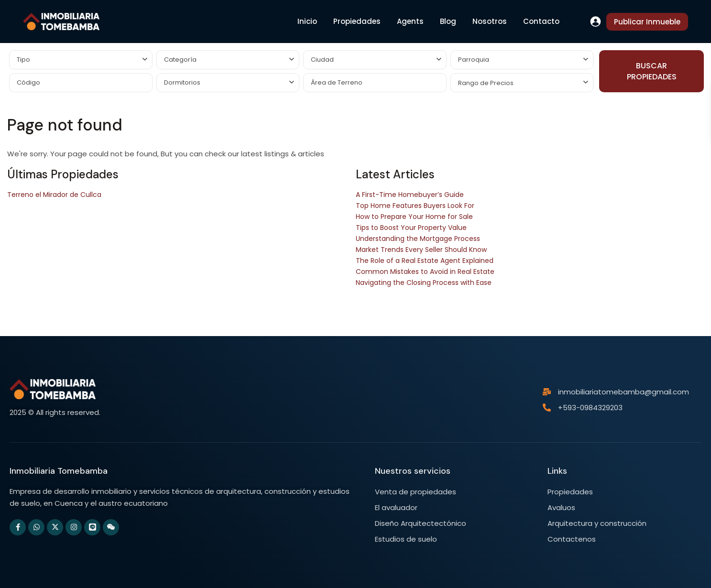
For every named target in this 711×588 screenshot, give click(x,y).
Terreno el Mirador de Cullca (54, 195)
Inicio (307, 21)
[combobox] (81, 60)
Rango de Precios (486, 83)
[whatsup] (36, 527)
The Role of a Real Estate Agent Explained (425, 261)
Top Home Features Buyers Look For (415, 206)
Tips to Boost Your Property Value (411, 228)
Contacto (541, 21)
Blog (448, 21)
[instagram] (74, 527)
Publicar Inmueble (647, 22)
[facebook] (18, 527)
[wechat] (111, 527)
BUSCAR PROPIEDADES (652, 71)
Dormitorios (182, 82)
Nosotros (490, 21)
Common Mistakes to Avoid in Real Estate (425, 272)
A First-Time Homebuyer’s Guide (410, 195)
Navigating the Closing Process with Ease (424, 283)
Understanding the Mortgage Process (418, 239)
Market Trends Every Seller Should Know (421, 250)
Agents (410, 21)
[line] (92, 527)
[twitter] (55, 527)
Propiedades (357, 21)
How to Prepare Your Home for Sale (414, 217)
